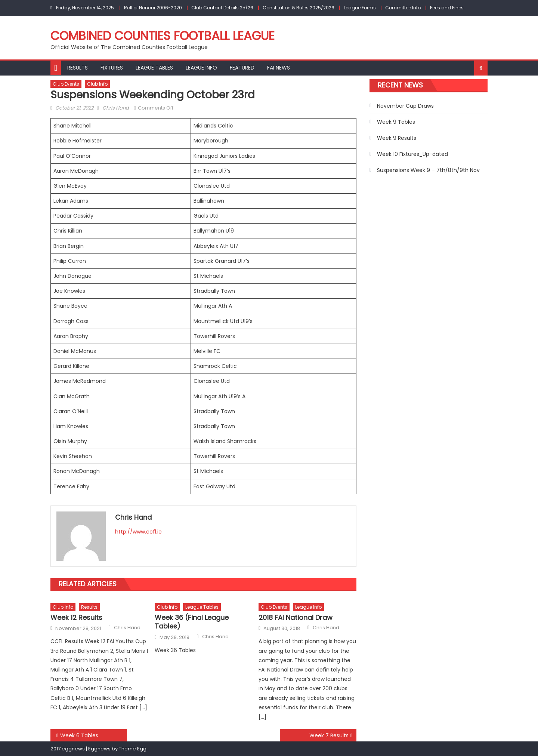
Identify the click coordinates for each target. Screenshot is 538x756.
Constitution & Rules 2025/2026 (299, 8)
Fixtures (112, 68)
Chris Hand (116, 108)
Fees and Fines (447, 8)
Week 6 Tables (79, 735)
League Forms (360, 8)
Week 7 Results (329, 735)
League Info (201, 68)
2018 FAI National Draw (296, 617)
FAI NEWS (279, 68)
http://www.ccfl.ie (138, 532)
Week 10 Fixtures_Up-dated (412, 154)
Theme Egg (133, 749)
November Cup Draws (405, 106)
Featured (242, 68)
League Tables (154, 68)
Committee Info (403, 8)
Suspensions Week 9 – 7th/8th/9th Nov (428, 170)
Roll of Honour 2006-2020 (153, 8)
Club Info (97, 84)
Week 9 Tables (396, 122)
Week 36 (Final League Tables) (192, 622)
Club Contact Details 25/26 (222, 8)
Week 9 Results (397, 138)
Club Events (66, 84)
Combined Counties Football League (163, 36)
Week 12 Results (76, 617)
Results (78, 68)
